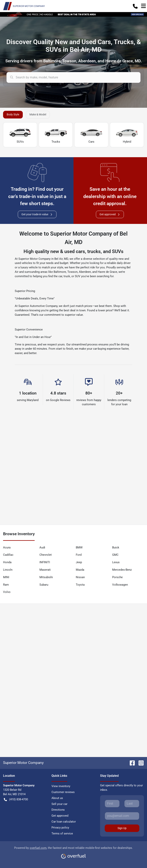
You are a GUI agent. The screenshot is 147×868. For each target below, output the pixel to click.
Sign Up (122, 828)
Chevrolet (46, 555)
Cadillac (8, 555)
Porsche (117, 577)
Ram (6, 585)
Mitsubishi (46, 577)
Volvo (7, 592)
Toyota (80, 585)
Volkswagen (120, 585)
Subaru (44, 585)
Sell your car (59, 804)
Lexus (116, 562)
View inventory (61, 786)
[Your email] (122, 816)
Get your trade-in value (37, 214)
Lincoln (8, 570)
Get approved (110, 214)
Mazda (80, 570)
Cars (91, 135)
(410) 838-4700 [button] (16, 799)
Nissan (80, 577)
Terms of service (62, 833)
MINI (6, 577)
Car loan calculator (64, 822)
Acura (7, 547)
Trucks (56, 135)
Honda (7, 562)
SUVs (20, 135)
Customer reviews (63, 792)
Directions (58, 810)
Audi (42, 547)
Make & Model (38, 114)
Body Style (13, 114)
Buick (116, 547)
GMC (115, 555)
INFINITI (45, 562)
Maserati (45, 570)
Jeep (79, 562)
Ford (79, 555)
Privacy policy (60, 828)
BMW (79, 547)
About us (57, 798)
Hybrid (127, 135)
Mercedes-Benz (122, 570)
